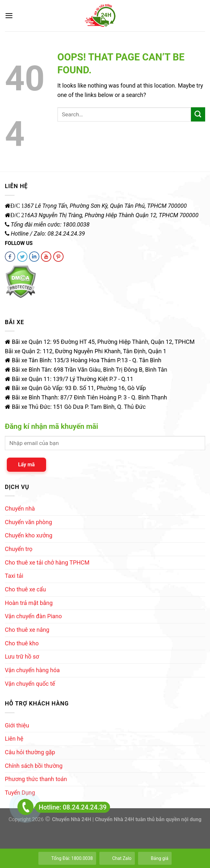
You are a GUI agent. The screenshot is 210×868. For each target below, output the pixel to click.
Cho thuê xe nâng (27, 630)
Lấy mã (26, 465)
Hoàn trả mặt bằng (29, 603)
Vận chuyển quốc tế (30, 684)
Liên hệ (14, 739)
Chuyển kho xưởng (29, 535)
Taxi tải (14, 576)
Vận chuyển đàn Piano (33, 616)
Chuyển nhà (20, 508)
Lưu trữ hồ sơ (22, 656)
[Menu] (9, 16)
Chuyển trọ (19, 549)
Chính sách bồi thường (34, 766)
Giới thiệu (17, 725)
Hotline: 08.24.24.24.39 (71, 807)
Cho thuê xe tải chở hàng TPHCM (47, 562)
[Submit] (198, 114)
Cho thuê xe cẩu (25, 589)
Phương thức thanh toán (36, 779)
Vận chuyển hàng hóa (32, 670)
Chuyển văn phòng (28, 522)
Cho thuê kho (22, 643)
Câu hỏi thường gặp (30, 752)
